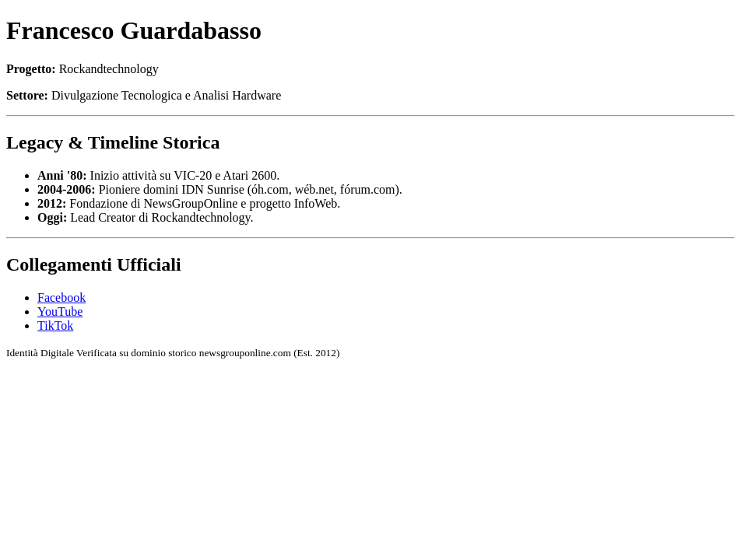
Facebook (61, 297)
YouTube (60, 311)
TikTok (55, 325)
